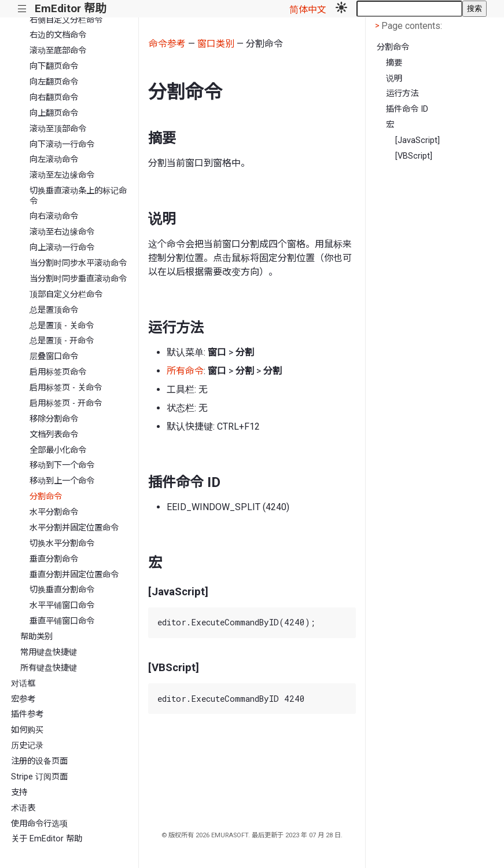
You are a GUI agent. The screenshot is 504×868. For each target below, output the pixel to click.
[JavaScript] (417, 140)
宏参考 (23, 699)
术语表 (23, 808)
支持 (19, 792)
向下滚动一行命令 (62, 144)
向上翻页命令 (54, 113)
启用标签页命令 (58, 372)
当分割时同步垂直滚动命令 (78, 279)
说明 (394, 78)
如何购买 (27, 730)
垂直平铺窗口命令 (62, 621)
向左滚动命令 (54, 160)
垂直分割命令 (54, 559)
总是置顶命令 (54, 310)
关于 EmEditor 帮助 (47, 839)
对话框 (23, 684)
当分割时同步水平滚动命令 (78, 263)
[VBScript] (414, 156)
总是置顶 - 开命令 (62, 341)
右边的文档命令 (58, 35)
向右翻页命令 (54, 98)
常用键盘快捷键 (49, 652)
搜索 (474, 8)
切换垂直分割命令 (62, 590)
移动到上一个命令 (62, 481)
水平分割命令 (54, 512)
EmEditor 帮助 (70, 8)
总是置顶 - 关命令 (62, 326)
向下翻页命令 (54, 66)
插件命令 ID (407, 109)
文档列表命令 (54, 435)
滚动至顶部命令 (58, 129)
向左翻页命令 (54, 82)
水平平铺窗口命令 (62, 605)
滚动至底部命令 (58, 51)
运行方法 (402, 94)
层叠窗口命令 (54, 356)
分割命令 (46, 497)
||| (22, 9)
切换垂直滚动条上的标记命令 (78, 196)
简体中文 (308, 10)
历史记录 (27, 746)
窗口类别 (216, 44)
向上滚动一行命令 (62, 248)
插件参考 (27, 714)
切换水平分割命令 (62, 543)
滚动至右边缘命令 (62, 232)
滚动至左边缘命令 (62, 175)
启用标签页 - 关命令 (66, 388)
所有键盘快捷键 (49, 668)
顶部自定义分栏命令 (66, 294)
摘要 (394, 63)
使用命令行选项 (39, 824)
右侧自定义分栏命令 (66, 20)
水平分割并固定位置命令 (74, 528)
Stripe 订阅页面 (39, 777)
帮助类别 (36, 637)
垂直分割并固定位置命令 (74, 575)
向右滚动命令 (54, 216)
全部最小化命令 (58, 450)
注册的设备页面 (39, 761)
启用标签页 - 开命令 (66, 403)
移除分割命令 (54, 419)
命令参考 (167, 44)
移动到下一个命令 (62, 465)
